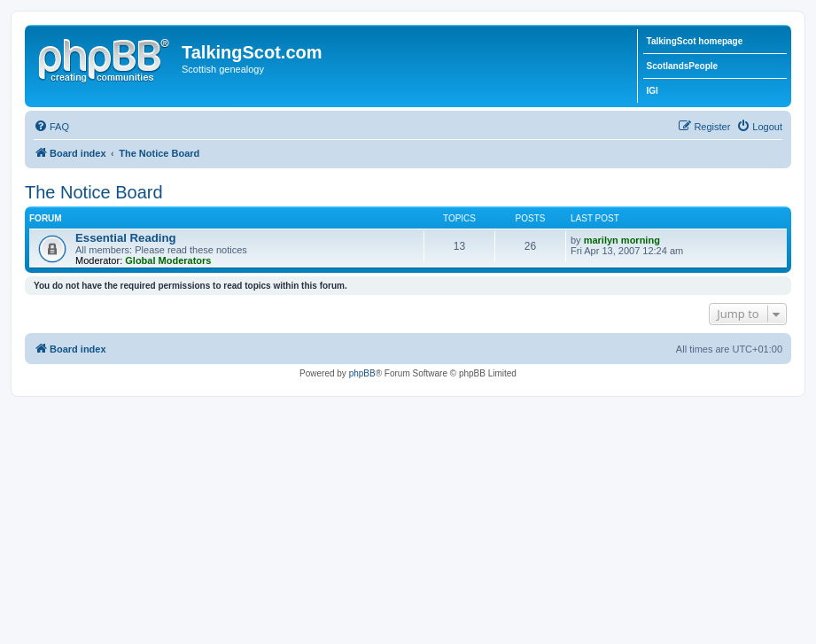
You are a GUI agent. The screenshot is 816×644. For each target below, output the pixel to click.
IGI (653, 91)
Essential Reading (126, 238)
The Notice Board (94, 192)
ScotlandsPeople (683, 66)
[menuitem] (51, 127)
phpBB (362, 373)
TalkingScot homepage (695, 41)
